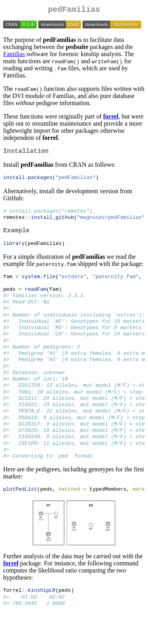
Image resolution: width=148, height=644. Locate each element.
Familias (14, 56)
